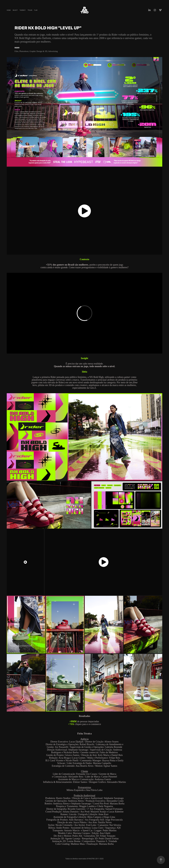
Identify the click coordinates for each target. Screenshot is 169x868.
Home (9, 10)
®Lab (36, 10)
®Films (30, 10)
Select (15, 10)
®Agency (23, 10)
